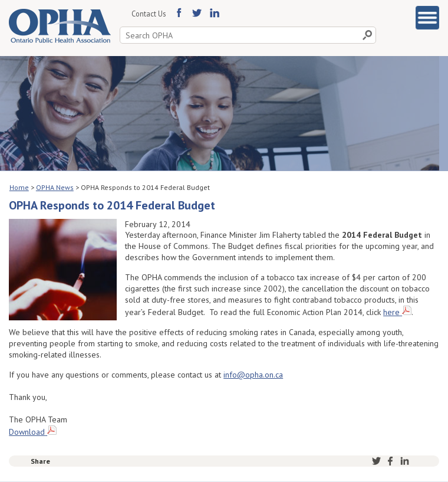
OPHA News (55, 187)
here (391, 312)
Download (27, 432)
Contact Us (149, 14)
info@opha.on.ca (253, 375)
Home (19, 187)
